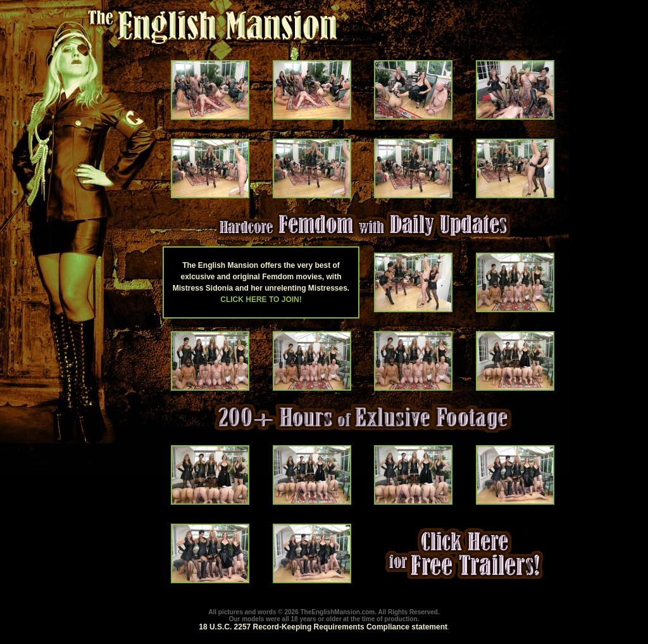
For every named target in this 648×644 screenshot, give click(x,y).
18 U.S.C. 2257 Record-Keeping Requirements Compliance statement (323, 627)
